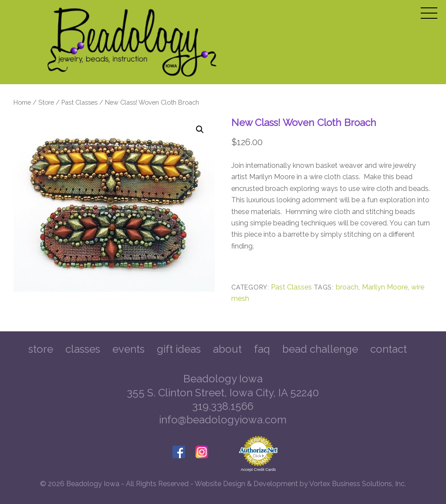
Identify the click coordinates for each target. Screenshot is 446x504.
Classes (83, 349)
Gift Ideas (179, 349)
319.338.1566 (223, 406)
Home (22, 102)
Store (46, 102)
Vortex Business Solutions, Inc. (358, 484)
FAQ (262, 349)
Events (128, 349)
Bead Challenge (320, 349)
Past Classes (79, 102)
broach (347, 287)
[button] (200, 129)
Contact (389, 349)
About (227, 349)
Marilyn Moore (385, 287)
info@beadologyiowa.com (223, 420)
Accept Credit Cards (258, 470)
